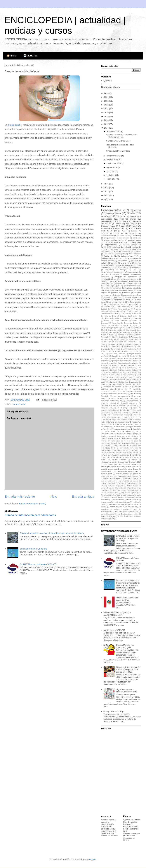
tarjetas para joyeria (111, 495)
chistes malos (127, 377)
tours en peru (106, 502)
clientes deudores (132, 380)
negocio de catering (109, 249)
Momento (133, 226)
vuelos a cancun (134, 302)
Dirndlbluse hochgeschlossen (112, 318)
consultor (137, 384)
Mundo (106, 337)
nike (120, 464)
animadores (124, 363)
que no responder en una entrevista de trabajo (119, 481)
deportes (133, 233)
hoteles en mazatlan (124, 436)
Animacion (107, 216)
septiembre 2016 (114, 164)
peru (137, 469)
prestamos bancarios (112, 288)
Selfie (136, 344)
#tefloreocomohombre (118, 304)
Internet (134, 231)
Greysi (135, 325)
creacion (124, 389)
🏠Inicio (11, 56)
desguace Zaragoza (109, 408)
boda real (131, 373)
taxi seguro (131, 224)
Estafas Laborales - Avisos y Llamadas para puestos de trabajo (52, 533)
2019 (107, 116)
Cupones (125, 314)
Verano (118, 351)
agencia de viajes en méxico (121, 361)
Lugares (104, 233)
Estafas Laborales (121, 321)
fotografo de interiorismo (126, 277)
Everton (135, 321)
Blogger (93, 859)
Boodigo (104, 309)
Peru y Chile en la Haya (114, 711)
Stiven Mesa (129, 347)
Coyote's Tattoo (133, 311)
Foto (122, 240)
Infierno (111, 330)
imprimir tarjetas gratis (110, 438)
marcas (104, 460)
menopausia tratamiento (128, 281)
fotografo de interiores (110, 274)
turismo (104, 507)
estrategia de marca (122, 422)
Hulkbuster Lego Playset (110, 328)
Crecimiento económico (110, 314)
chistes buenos (115, 265)
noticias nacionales (131, 464)
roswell (129, 486)
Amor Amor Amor (124, 307)
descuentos (134, 405)
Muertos (138, 335)
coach (103, 382)
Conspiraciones (108, 226)
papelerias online (126, 469)
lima (103, 453)
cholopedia (129, 265)
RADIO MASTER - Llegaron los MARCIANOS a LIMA (117, 614)
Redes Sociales (127, 256)
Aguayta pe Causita (132, 820)
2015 (107, 184)
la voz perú (134, 448)
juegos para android (125, 443)
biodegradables (126, 370)
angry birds (113, 363)
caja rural (114, 375)
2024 (107, 97)
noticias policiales (107, 467)
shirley (103, 488)
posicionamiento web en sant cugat (125, 472)
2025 (107, 93)
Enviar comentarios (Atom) (33, 503)
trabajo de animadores (122, 502)
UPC (110, 351)
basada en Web (108, 261)
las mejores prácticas (130, 450)
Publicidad (120, 228)
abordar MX (134, 356)
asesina (115, 368)
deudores (114, 410)
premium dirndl (107, 474)
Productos (106, 228)
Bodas (116, 251)
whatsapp (130, 516)
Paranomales (106, 340)
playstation (105, 472)
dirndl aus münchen (121, 413)
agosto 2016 (112, 167)
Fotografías (116, 323)
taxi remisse (124, 238)
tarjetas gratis (114, 493)
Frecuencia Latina (131, 323)
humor (136, 436)
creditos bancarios (126, 391)
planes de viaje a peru (110, 286)
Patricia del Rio (110, 256)
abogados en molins (119, 356)
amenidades (133, 258)
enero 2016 (112, 179)
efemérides (128, 420)
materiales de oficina (120, 247)
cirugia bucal (14, 125)
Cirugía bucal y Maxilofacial (118, 151)
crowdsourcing (136, 394)
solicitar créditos (115, 488)
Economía (137, 318)
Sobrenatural (116, 347)
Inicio (53, 496)
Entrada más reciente (20, 496)
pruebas (104, 479)
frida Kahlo (137, 429)
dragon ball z (117, 420)
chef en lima (126, 263)
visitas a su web (117, 516)
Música (133, 216)
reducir (113, 483)
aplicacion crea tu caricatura (123, 365)
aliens (136, 361)
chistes (117, 377)
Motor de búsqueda (125, 335)
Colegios (137, 251)
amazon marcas (118, 258)
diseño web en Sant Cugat (122, 417)
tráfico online (133, 505)
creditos (113, 391)
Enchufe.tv (128, 824)
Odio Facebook (135, 254)
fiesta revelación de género (128, 424)
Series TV (119, 233)
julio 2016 (111, 171)
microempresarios (107, 462)
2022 (107, 105)
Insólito (120, 330)
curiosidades (107, 219)
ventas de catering (116, 302)
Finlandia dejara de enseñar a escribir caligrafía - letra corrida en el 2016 (128, 670)
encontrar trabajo (130, 245)
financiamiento (119, 427)
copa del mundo (128, 219)
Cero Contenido (130, 822)
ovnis (103, 469)
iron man (127, 441)
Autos (124, 231)
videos (115, 221)
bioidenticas (122, 261)
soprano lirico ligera (133, 297)
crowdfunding (123, 394)
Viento (136, 351)
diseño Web (136, 242)
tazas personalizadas (125, 497)
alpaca (103, 363)
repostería (122, 483)
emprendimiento (111, 245)
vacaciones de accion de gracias (115, 509)
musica (135, 247)
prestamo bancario (123, 474)
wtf (105, 304)
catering (114, 263)
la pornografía (122, 448)
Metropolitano (113, 213)
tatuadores (118, 299)
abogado (122, 354)
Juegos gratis (120, 254)
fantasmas (111, 424)
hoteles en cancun (108, 436)
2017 (107, 124)
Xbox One (112, 354)
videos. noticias (110, 240)
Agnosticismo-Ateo (108, 307)
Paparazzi (135, 337)
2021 (107, 109)
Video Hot (127, 351)
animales (135, 363)
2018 (107, 120)
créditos (106, 396)
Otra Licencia (123, 337)
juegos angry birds (108, 443)
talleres (104, 493)
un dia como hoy (132, 507)
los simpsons (124, 455)
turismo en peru (116, 507)
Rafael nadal (133, 340)
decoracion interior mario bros (112, 401)
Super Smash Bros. (118, 349)
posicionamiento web (132, 286)
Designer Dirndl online (129, 316)
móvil (105, 464)
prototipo (135, 476)
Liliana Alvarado (114, 332)
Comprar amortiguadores (121, 309)
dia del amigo (125, 410)
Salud (118, 224)
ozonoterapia (112, 469)
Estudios (107, 254)
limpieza (127, 453)
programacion (110, 238)
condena (128, 384)
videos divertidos (114, 514)
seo (137, 486)
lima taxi (110, 453)
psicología (126, 479)
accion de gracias (107, 358)
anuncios (104, 365)
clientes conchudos (116, 380)
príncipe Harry (115, 479)
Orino (114, 337)
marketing (137, 235)
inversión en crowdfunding (111, 441)
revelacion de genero (115, 486)
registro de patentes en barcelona (116, 293)
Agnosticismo (133, 304)
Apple (136, 307)
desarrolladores (132, 401)
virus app (104, 516)
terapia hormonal (118, 500)
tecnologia (137, 238)
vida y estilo (106, 251)
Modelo (112, 335)
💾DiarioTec (30, 56)
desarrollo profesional (129, 403)
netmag (113, 464)
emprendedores (107, 235)
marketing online (108, 281)
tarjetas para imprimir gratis (131, 493)
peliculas (105, 221)
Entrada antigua (83, 496)
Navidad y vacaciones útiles (118, 141)
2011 (107, 199)
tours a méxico (133, 500)
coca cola (135, 382)
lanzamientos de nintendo (110, 450)
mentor (134, 460)
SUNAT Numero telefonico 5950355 (38, 564)
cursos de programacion (121, 396)
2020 (107, 113)
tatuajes (135, 249)
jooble (136, 441)
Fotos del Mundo (131, 827)
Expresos (104, 323)
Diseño (128, 318)
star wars (127, 488)
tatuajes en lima (109, 497)
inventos (104, 279)
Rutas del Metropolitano (128, 342)
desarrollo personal (108, 403)
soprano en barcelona (113, 297)
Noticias (131, 213)
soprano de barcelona (132, 295)
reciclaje (104, 483)
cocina (125, 267)
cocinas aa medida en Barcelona (131, 835)
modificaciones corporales (112, 283)
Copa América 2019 (116, 311)
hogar (136, 434)
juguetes (110, 448)
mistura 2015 (136, 462)
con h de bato (106, 384)
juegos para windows (121, 446)
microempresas (123, 462)
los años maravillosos (109, 455)
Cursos (125, 221)
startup (107, 299)
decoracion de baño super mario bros (123, 398)
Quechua (108, 81)
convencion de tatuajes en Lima (121, 270)
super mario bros (119, 490)
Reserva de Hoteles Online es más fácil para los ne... (121, 136)
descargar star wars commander (113, 405)
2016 (107, 128)
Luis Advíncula (127, 332)
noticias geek (132, 283)
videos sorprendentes (131, 514)
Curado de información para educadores (30, 515)
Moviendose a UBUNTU (114, 630)
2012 (107, 195)
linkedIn (136, 453)
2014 (107, 188)
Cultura (122, 216)
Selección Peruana (125, 344)
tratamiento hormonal (117, 505)
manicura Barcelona (131, 457)
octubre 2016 (113, 160)
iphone (114, 279)
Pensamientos (111, 210)
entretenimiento (123, 235)
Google (126, 325)
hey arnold (128, 434)
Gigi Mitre (115, 325)
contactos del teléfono (112, 387)
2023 (107, 101)
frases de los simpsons (122, 429)
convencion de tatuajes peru (113, 272)
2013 (107, 192)
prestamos (124, 249)
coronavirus (133, 272)
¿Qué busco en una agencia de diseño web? (127, 691)
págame (136, 479)
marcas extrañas (119, 460)
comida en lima (121, 242)
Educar (107, 321)
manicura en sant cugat (129, 279)
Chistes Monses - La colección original (125, 646)
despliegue (125, 408)
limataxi (118, 453)
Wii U (103, 354)
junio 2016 (111, 175)
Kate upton (130, 330)
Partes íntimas (119, 340)
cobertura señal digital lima (118, 382)
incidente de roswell (130, 438)
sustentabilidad (133, 490)
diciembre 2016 (114, 131)
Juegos (114, 231)
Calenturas (126, 251)
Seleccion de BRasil (108, 344)
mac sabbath (117, 457)
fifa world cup (106, 427)
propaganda (124, 476)
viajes (103, 514)
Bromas (122, 226)
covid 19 (128, 387)
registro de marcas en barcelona (125, 290)
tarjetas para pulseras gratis (131, 495)
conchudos (118, 384)
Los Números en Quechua (33, 549)
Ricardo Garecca (108, 342)
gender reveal (110, 431)
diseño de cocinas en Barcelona (119, 415)
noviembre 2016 (114, 156)
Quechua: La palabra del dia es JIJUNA (127, 599)
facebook (105, 247)
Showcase (105, 347)
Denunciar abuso (110, 87)
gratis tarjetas (125, 431)
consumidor (136, 267)
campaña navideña (128, 375)
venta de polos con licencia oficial (126, 512)
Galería (104, 325)
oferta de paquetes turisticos (128, 467)
